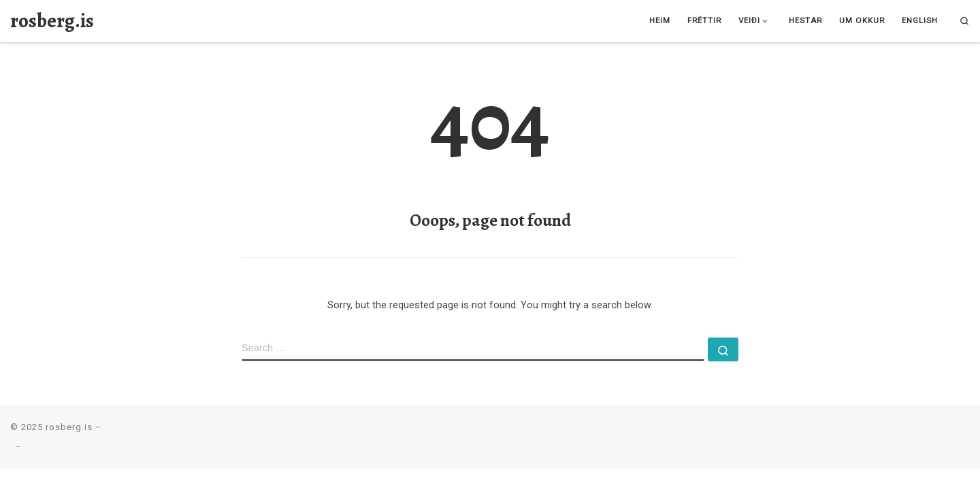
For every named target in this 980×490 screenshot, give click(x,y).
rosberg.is (69, 427)
